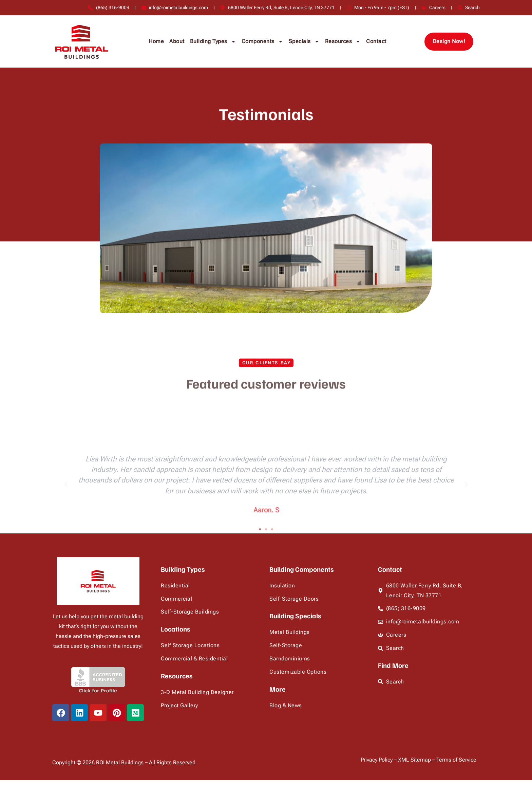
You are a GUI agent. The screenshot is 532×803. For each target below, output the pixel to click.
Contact (376, 41)
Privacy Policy (377, 760)
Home (156, 41)
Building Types (213, 41)
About (177, 41)
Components (262, 41)
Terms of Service (456, 760)
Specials (304, 41)
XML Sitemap (415, 760)
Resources (343, 41)
